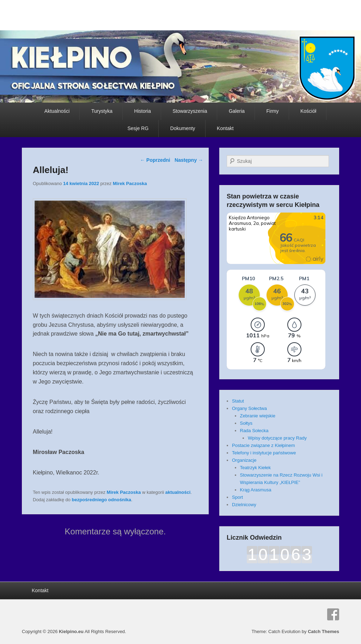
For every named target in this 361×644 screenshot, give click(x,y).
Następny (189, 160)
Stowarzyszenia (190, 111)
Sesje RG (138, 128)
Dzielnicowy (244, 505)
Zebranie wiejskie (258, 416)
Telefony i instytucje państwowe (264, 453)
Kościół (308, 111)
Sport (237, 497)
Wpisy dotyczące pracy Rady (277, 438)
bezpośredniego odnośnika (102, 500)
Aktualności (57, 111)
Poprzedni (155, 160)
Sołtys (246, 423)
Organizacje (244, 460)
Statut (238, 401)
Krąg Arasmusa (256, 490)
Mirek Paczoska (130, 183)
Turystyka (102, 111)
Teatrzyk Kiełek (255, 468)
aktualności (178, 492)
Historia (143, 111)
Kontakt (225, 128)
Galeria (237, 111)
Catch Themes (323, 631)
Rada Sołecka (254, 431)
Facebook (333, 614)
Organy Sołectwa (249, 408)
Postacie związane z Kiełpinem (263, 445)
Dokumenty (183, 128)
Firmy (273, 111)
